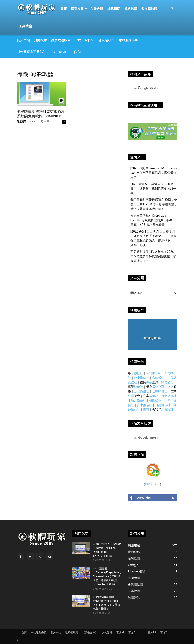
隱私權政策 (107, 40)
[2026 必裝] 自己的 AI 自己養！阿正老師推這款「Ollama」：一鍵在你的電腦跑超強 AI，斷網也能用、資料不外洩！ (154, 238)
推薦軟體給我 (61, 40)
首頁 (64, 9)
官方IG (79, 52)
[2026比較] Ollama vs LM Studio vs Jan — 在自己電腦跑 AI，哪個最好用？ (154, 173)
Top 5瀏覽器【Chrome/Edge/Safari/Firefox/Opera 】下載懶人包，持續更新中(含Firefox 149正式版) (107, 576)
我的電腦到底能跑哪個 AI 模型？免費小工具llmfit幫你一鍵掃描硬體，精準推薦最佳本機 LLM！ (154, 204)
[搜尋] (149, 89)
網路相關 (114, 9)
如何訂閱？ (152, 484)
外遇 (131, 396)
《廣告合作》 (85, 40)
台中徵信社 (142, 378)
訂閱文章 (41, 40)
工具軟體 (25, 26)
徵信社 (139, 373)
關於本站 (23, 40)
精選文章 (79, 9)
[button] (172, 9)
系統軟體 (131, 9)
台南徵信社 (160, 378)
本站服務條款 (129, 40)
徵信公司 (167, 382)
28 (64, 121)
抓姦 (149, 382)
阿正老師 (22, 121)
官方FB (152, 632)
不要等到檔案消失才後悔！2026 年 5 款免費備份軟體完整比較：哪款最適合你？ (153, 256)
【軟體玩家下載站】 (32, 52)
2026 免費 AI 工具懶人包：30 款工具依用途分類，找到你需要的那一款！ (154, 189)
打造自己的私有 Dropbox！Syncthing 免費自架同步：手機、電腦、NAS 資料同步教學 (153, 220)
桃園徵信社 (157, 400)
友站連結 (107, 632)
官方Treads (60, 52)
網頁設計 (167, 409)
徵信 (170, 387)
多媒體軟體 (149, 9)
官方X (164, 632)
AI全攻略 (97, 9)
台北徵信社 (154, 373)
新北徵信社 (139, 400)
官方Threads (136, 632)
